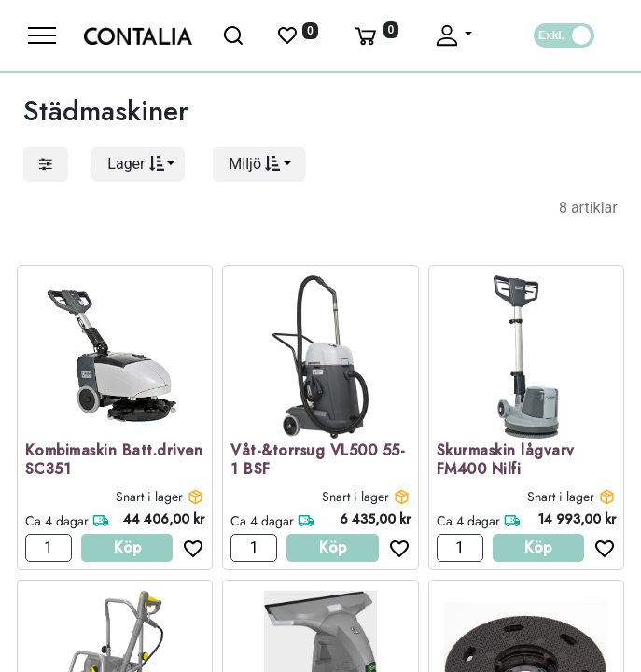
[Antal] (49, 548)
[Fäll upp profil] (453, 35)
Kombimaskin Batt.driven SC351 (114, 461)
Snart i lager (149, 497)
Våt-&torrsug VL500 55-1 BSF (318, 461)
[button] (138, 164)
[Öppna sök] (234, 35)
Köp (127, 547)
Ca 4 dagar (57, 521)
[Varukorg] (375, 35)
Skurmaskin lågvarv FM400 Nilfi (506, 461)
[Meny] (42, 35)
